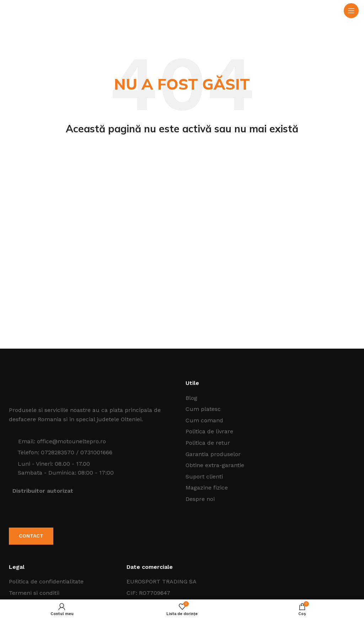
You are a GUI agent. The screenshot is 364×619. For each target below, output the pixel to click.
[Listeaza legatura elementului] (270, 398)
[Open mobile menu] (351, 11)
